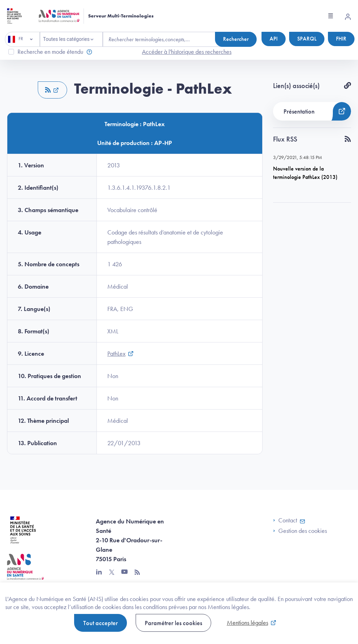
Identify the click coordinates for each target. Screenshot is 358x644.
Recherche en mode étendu (50, 52)
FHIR (341, 39)
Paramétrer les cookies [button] (173, 623)
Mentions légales (248, 623)
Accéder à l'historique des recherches (187, 52)
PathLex (116, 353)
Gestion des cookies (303, 531)
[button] (52, 90)
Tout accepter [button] (101, 623)
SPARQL (307, 39)
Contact (285, 520)
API (274, 39)
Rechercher (236, 39)
